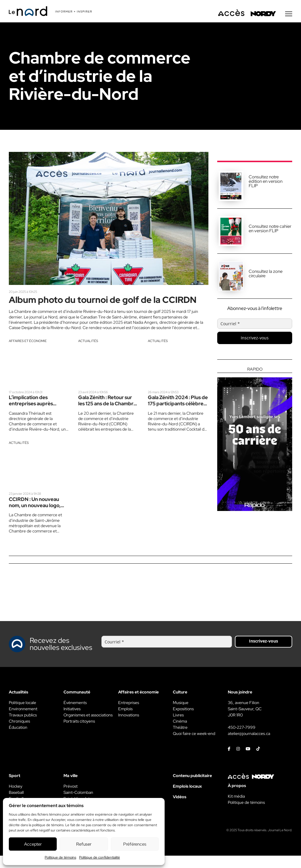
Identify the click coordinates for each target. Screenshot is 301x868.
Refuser (84, 844)
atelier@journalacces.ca (249, 746)
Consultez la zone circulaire (266, 274)
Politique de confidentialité (100, 857)
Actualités (88, 353)
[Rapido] (255, 439)
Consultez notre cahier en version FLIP (270, 229)
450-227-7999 (242, 740)
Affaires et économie (28, 353)
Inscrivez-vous (255, 338)
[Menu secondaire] (289, 14)
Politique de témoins (60, 857)
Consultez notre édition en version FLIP (266, 182)
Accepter (33, 844)
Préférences (135, 844)
